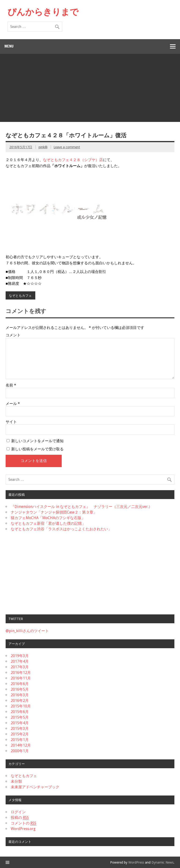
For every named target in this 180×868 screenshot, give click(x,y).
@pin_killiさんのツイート (27, 631)
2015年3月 (20, 728)
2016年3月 (20, 695)
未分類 (16, 781)
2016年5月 (20, 689)
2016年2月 (20, 701)
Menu (9, 46)
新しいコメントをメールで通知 (37, 441)
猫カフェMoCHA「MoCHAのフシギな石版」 (48, 518)
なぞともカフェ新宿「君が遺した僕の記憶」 (48, 523)
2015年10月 (21, 706)
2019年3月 (20, 656)
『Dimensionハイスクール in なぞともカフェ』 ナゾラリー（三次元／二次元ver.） (81, 507)
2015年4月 (20, 723)
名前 (11, 385)
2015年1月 (20, 740)
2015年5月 (20, 717)
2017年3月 (20, 667)
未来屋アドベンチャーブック (35, 787)
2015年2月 (20, 734)
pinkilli (43, 147)
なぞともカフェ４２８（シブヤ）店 (73, 160)
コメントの (23, 823)
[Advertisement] (90, 89)
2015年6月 (20, 712)
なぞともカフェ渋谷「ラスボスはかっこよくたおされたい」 (61, 529)
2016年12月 (21, 673)
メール (13, 404)
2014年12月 (21, 745)
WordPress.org (23, 829)
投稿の (20, 818)
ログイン (18, 812)
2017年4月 (20, 661)
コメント (13, 335)
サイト (11, 422)
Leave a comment (67, 147)
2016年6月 (20, 684)
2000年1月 (20, 751)
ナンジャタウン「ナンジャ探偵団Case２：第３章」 (54, 512)
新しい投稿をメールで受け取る (37, 449)
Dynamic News (162, 862)
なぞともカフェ (20, 296)
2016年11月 (21, 678)
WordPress (136, 862)
